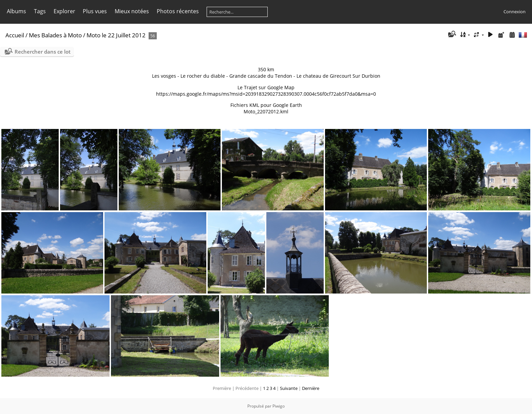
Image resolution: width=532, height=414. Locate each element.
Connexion (515, 12)
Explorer (64, 11)
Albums (16, 11)
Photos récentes (178, 11)
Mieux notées (132, 11)
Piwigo (279, 406)
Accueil (15, 35)
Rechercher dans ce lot (43, 52)
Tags (40, 11)
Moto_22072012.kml (266, 111)
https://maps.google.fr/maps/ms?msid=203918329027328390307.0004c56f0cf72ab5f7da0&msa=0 (266, 94)
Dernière (311, 388)
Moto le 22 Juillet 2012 (116, 35)
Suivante (289, 388)
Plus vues (95, 11)
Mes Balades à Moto (55, 35)
